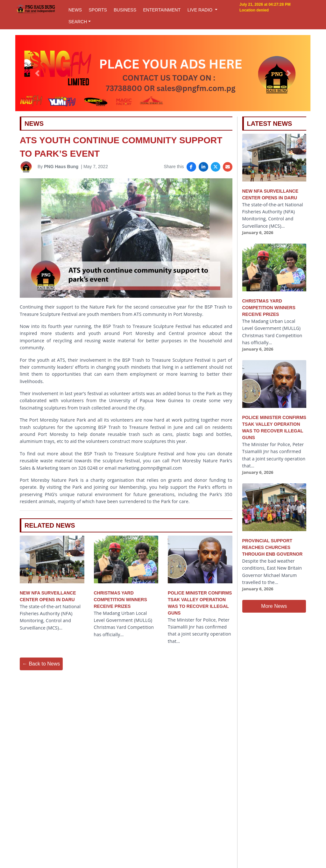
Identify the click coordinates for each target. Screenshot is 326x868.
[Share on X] (216, 167)
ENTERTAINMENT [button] (162, 10)
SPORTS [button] (98, 10)
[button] (37, 73)
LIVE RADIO (201, 10)
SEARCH (78, 22)
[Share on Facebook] (191, 167)
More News (274, 606)
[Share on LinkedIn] (203, 167)
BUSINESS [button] (125, 10)
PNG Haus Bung (61, 167)
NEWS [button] (75, 10)
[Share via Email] (228, 167)
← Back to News (41, 664)
